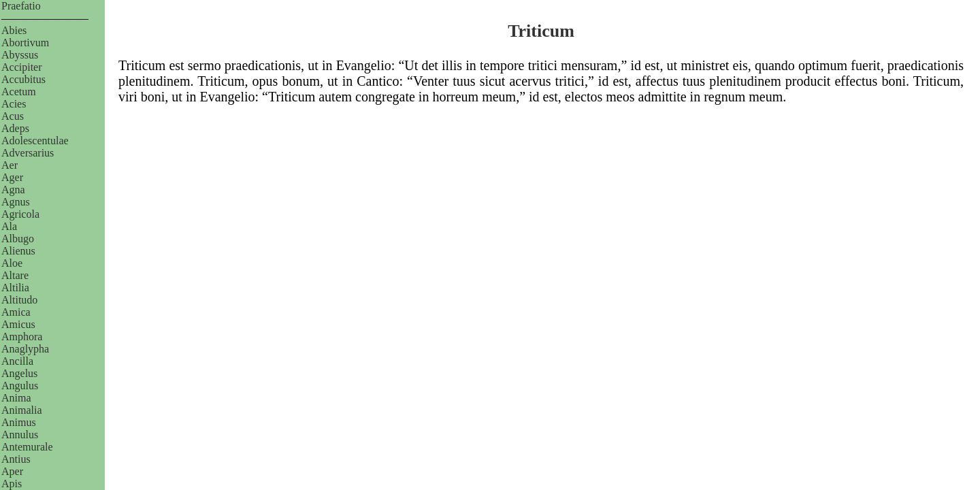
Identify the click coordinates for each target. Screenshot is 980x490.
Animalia (22, 410)
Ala (9, 226)
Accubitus (23, 79)
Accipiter (22, 67)
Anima (16, 398)
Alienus (18, 251)
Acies (14, 104)
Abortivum (25, 43)
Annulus (20, 435)
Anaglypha (25, 349)
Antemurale (27, 447)
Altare (15, 275)
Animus (19, 422)
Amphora (22, 337)
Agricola (20, 214)
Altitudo (19, 300)
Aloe (12, 263)
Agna (13, 190)
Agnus (16, 202)
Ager (12, 177)
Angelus (19, 373)
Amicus (18, 324)
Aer (10, 165)
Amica (16, 312)
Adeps (15, 128)
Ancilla (17, 361)
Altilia (15, 288)
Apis (12, 484)
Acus (13, 116)
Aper (12, 471)
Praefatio (21, 6)
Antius (16, 459)
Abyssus (20, 55)
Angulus (20, 386)
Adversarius (28, 153)
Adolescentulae (35, 141)
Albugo (18, 239)
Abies (14, 30)
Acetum (19, 92)
